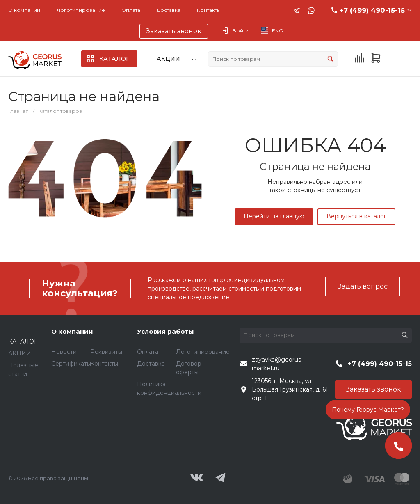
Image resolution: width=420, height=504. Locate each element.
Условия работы (165, 331)
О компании (24, 10)
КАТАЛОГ (23, 341)
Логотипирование (81, 10)
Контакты (209, 10)
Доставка (169, 10)
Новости (64, 352)
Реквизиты (106, 352)
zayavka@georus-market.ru (277, 364)
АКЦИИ (20, 353)
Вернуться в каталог (356, 216)
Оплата (131, 10)
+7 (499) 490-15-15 (372, 10)
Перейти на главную (274, 216)
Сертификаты (71, 364)
